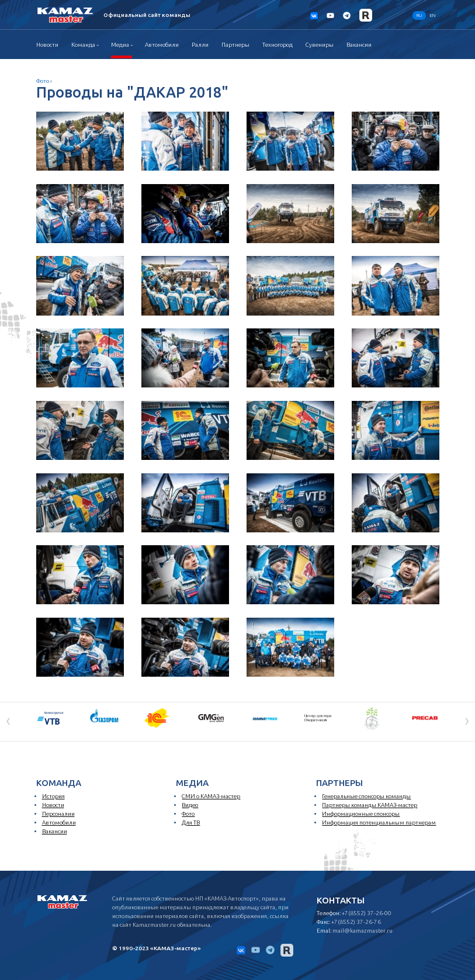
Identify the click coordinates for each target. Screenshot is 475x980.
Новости (47, 45)
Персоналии (58, 814)
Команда (83, 45)
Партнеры (235, 45)
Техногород (278, 45)
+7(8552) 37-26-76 (356, 922)
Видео (190, 805)
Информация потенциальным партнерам (379, 823)
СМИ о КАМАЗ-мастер (211, 796)
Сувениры (320, 45)
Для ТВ (191, 823)
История (53, 796)
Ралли (200, 45)
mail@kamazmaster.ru (363, 931)
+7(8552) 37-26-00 (367, 913)
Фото (43, 81)
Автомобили (162, 45)
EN (433, 15)
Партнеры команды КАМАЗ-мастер (370, 805)
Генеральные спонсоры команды (366, 796)
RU (419, 15)
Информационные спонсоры (361, 814)
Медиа (120, 45)
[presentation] (8, 721)
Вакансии (359, 45)
